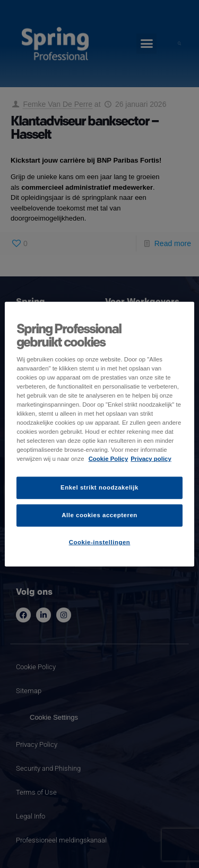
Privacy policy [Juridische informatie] (151, 459)
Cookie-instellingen (100, 542)
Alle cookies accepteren (99, 515)
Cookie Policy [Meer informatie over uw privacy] (109, 459)
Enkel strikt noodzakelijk (99, 487)
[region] (99, 434)
